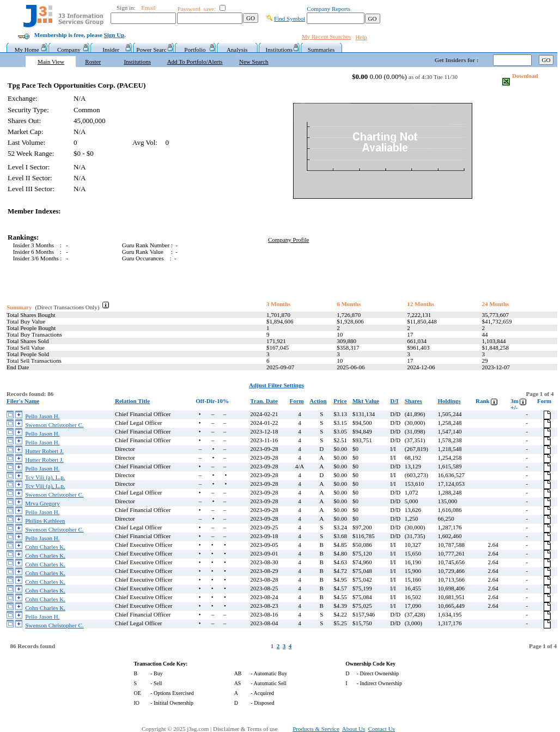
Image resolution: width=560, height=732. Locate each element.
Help (361, 37)
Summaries (321, 50)
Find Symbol (290, 19)
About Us (354, 729)
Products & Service (316, 729)
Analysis (237, 50)
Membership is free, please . (80, 35)
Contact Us (382, 729)
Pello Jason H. (42, 416)
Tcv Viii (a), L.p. (45, 477)
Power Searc (153, 50)
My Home (27, 50)
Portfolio (195, 50)
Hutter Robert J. (44, 451)
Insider (111, 50)
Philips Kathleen (45, 521)
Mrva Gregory (42, 503)
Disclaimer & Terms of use (251, 729)
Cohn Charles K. (45, 547)
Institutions (279, 50)
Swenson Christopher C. (54, 425)
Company (69, 50)
